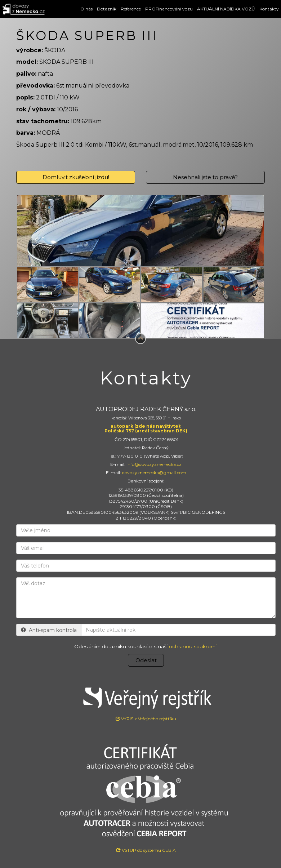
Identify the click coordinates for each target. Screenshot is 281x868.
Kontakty (269, 9)
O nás (86, 9)
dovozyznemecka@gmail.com (154, 473)
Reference (131, 9)
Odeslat (146, 660)
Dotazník (107, 9)
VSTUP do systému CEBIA (146, 850)
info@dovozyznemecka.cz (154, 464)
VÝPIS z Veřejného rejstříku (146, 701)
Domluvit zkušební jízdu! (76, 177)
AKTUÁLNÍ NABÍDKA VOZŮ (226, 9)
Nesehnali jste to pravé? (205, 177)
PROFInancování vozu (169, 9)
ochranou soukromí (193, 646)
